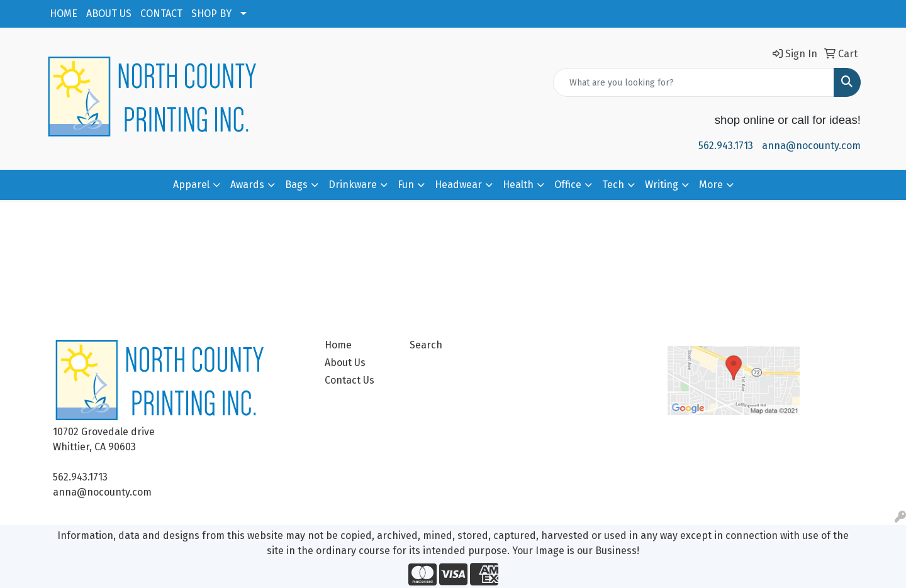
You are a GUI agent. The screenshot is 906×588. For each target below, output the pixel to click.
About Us (345, 363)
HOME (64, 14)
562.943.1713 (726, 146)
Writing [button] (662, 185)
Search (426, 345)
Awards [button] (247, 185)
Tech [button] (613, 185)
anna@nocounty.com (811, 146)
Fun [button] (406, 185)
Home (338, 345)
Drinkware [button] (353, 185)
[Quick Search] (694, 82)
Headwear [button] (458, 185)
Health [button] (518, 185)
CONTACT (161, 14)
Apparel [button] (191, 185)
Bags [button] (296, 185)
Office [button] (568, 185)
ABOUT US (109, 14)
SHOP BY (211, 14)
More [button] (711, 185)
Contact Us (350, 380)
